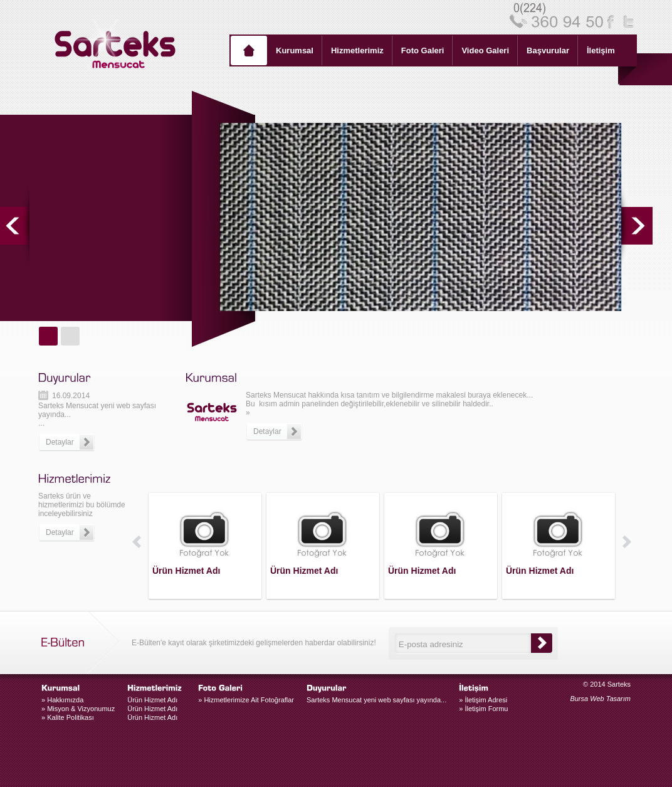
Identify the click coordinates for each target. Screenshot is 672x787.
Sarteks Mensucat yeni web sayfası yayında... (376, 700)
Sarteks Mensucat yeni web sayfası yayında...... (97, 425)
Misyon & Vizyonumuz (78, 709)
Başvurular (548, 50)
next (637, 226)
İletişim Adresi (483, 700)
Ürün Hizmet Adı (152, 700)
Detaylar (60, 532)
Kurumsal (295, 50)
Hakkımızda (62, 700)
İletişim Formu (483, 709)
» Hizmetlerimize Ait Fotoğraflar (246, 700)
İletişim (601, 50)
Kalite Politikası (68, 717)
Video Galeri (485, 50)
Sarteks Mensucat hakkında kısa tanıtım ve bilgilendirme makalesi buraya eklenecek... (389, 395)
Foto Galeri (423, 50)
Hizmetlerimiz (357, 50)
